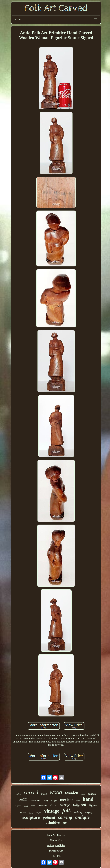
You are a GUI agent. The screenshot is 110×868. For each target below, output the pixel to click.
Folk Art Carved (56, 835)
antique (82, 817)
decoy (46, 801)
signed (79, 805)
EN (53, 856)
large (54, 800)
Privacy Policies (56, 845)
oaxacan (35, 800)
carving (65, 817)
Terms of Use (56, 851)
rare (33, 806)
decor (53, 805)
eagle (39, 812)
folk (67, 811)
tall (65, 823)
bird (78, 801)
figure (93, 805)
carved (31, 792)
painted (49, 817)
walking (78, 812)
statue (23, 812)
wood (56, 792)
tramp (31, 813)
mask (44, 794)
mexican (67, 800)
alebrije (65, 805)
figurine (18, 806)
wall (23, 800)
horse (83, 795)
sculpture (31, 817)
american (42, 805)
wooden (72, 793)
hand (88, 799)
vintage (52, 811)
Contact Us (56, 840)
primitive (53, 822)
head (26, 806)
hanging (89, 812)
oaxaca (92, 794)
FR (59, 856)
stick (19, 794)
